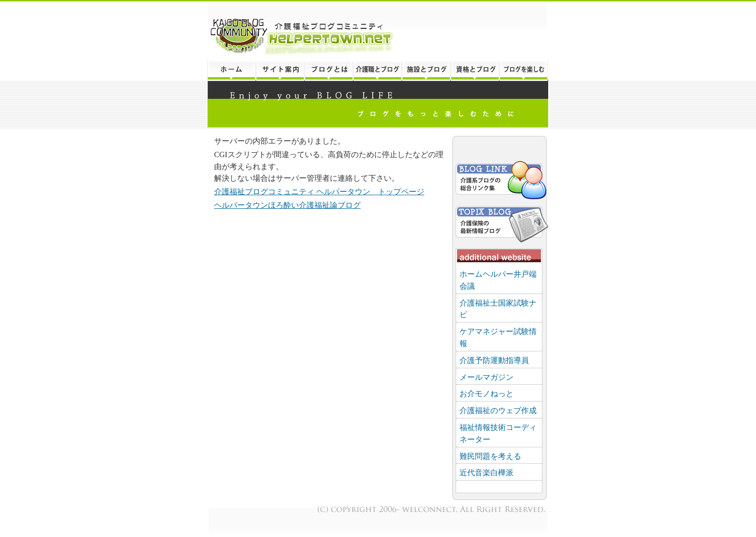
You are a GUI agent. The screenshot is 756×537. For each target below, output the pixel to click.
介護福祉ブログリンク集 (500, 181)
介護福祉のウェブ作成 (498, 410)
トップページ (231, 71)
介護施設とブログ (426, 71)
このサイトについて (280, 71)
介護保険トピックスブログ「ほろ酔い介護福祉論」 (500, 222)
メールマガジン (486, 377)
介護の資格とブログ (475, 71)
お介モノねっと (486, 394)
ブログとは (329, 71)
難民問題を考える (490, 456)
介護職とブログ (377, 71)
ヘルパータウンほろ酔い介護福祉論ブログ (287, 205)
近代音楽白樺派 (486, 473)
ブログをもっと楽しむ (524, 71)
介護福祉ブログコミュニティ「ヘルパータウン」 (378, 30)
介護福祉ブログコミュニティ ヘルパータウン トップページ (319, 192)
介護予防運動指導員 (494, 360)
